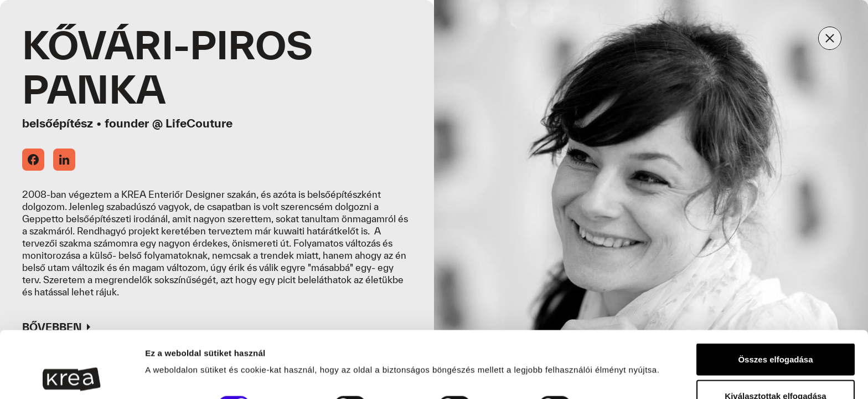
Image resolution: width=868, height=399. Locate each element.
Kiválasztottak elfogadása (775, 333)
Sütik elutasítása (776, 369)
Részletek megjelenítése (193, 359)
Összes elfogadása (775, 297)
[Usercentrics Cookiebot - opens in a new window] (72, 377)
